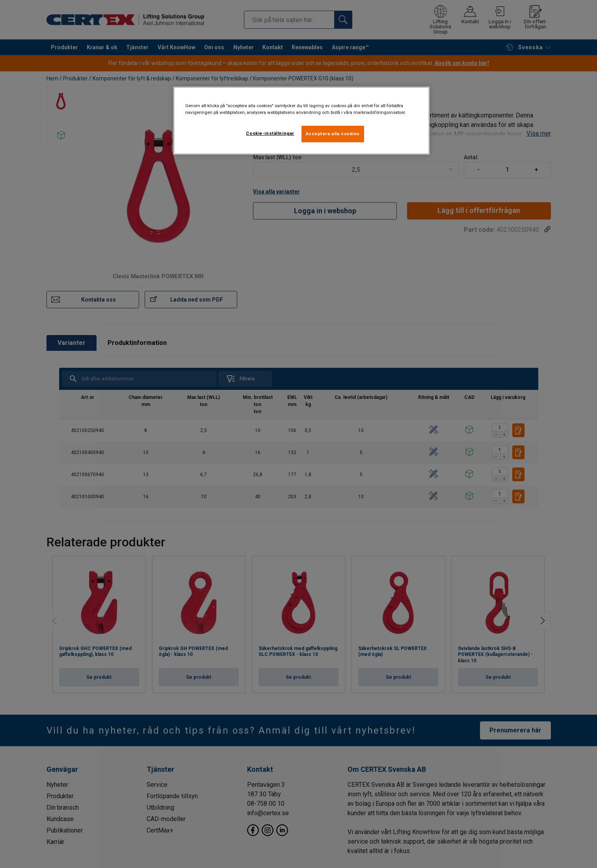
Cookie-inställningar (270, 133)
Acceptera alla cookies (333, 134)
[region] (301, 121)
